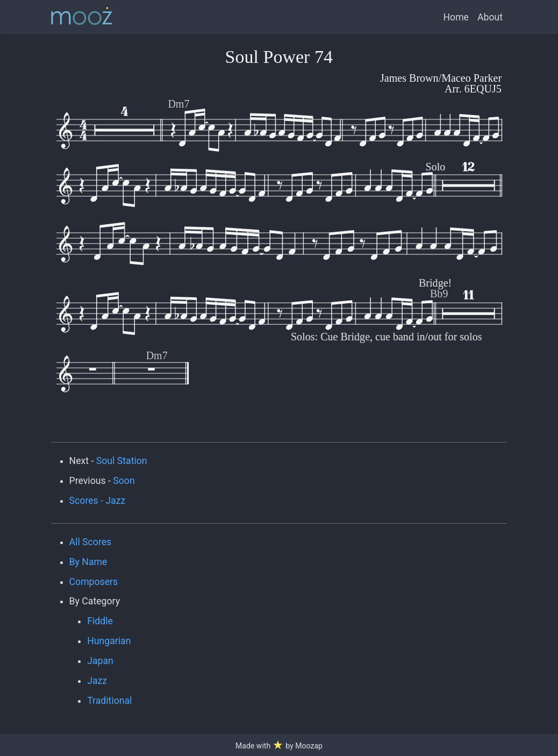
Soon (124, 481)
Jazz (97, 681)
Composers (94, 582)
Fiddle (100, 621)
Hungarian (109, 641)
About (490, 17)
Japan (100, 661)
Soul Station (122, 461)
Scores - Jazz (98, 501)
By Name (88, 562)
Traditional (109, 701)
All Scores (91, 542)
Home (456, 17)
